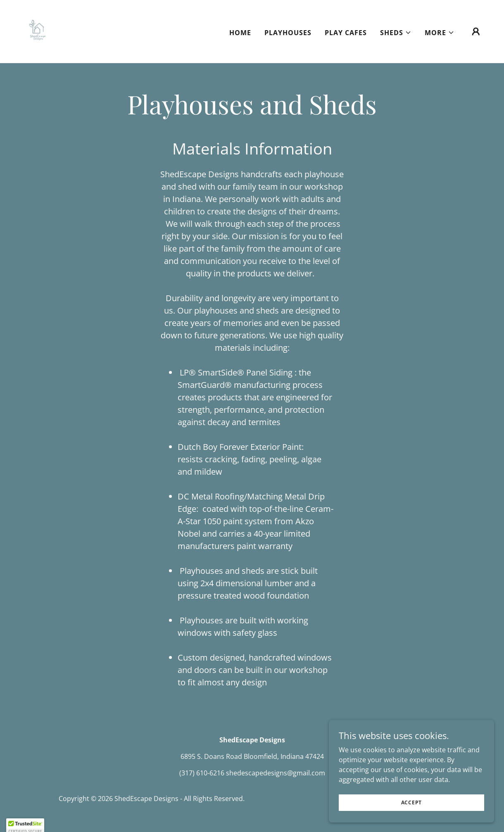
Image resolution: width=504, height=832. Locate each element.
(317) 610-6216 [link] (202, 773)
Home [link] (240, 33)
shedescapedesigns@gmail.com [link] (276, 773)
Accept (412, 808)
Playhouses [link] (288, 33)
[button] (396, 33)
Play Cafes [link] (346, 33)
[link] (37, 31)
